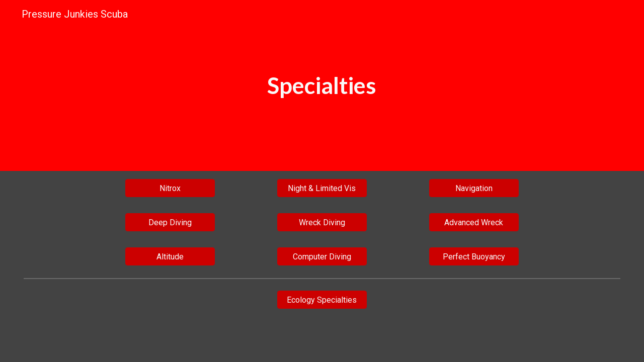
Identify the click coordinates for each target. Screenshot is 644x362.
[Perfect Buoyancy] (474, 257)
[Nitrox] (170, 188)
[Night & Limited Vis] (322, 188)
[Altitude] (170, 257)
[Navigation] (474, 188)
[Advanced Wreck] (474, 222)
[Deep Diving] (170, 222)
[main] (322, 85)
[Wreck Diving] (322, 222)
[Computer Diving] (322, 257)
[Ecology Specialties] (322, 300)
